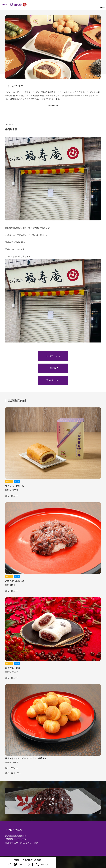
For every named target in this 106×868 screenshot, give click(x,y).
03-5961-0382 (20, 839)
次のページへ (53, 380)
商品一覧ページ (12, 773)
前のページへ (53, 356)
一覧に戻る (53, 368)
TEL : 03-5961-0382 (28, 860)
